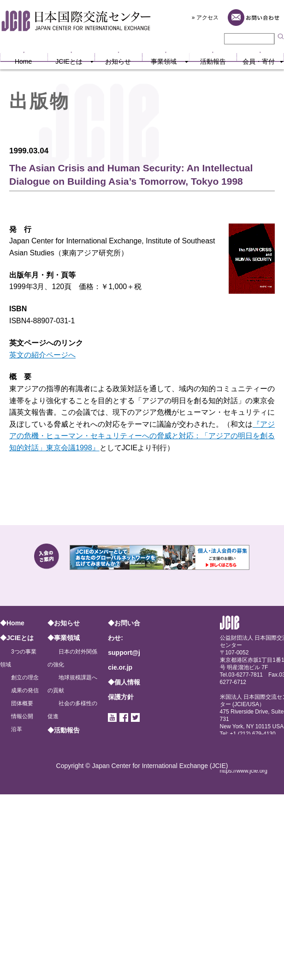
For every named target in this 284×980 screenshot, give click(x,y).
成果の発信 (25, 690)
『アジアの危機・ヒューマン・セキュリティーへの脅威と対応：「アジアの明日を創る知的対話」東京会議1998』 (142, 436)
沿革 (17, 729)
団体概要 (22, 703)
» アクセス (205, 18)
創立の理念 (25, 678)
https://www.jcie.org (244, 771)
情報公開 (22, 716)
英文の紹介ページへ (42, 355)
